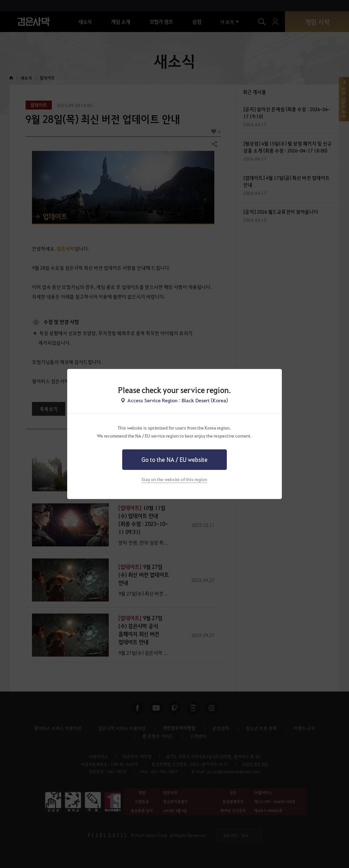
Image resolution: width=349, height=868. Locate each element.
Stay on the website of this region (174, 479)
